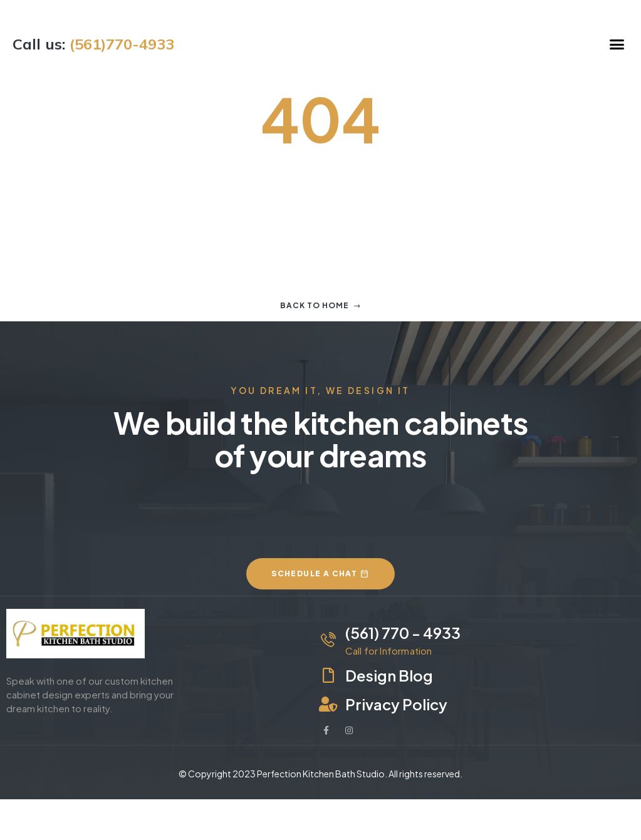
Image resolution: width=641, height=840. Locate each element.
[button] (617, 44)
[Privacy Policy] (328, 704)
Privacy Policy (396, 704)
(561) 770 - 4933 (403, 633)
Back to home (320, 305)
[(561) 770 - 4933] (328, 640)
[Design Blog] (328, 675)
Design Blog (389, 675)
